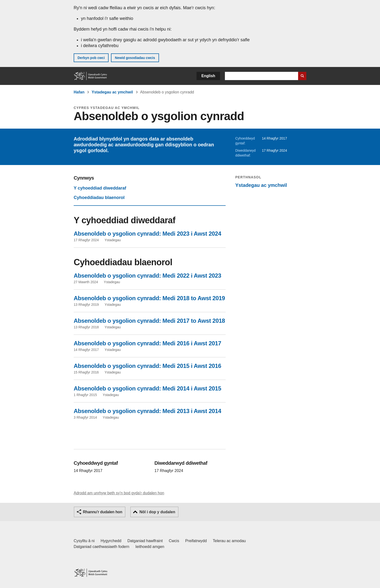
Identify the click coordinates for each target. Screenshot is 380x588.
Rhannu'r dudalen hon (103, 512)
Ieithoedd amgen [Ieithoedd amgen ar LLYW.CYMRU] (150, 547)
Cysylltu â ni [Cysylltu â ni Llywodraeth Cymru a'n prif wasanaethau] (84, 541)
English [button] (208, 76)
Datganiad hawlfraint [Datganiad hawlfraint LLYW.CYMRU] (145, 541)
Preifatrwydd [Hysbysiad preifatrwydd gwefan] (196, 541)
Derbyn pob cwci (91, 58)
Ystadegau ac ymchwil (112, 92)
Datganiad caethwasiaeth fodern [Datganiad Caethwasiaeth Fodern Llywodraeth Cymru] (102, 547)
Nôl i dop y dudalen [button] (157, 512)
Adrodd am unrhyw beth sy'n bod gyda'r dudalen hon (119, 493)
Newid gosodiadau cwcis (135, 58)
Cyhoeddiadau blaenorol (99, 198)
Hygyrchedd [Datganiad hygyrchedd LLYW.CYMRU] (111, 541)
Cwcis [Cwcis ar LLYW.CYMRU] (174, 541)
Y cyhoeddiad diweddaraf (100, 188)
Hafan (79, 92)
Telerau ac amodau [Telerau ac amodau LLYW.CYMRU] (229, 541)
